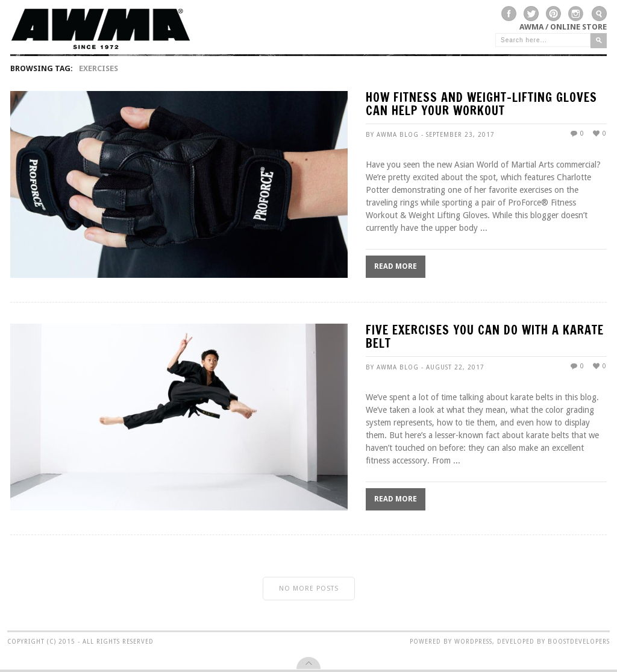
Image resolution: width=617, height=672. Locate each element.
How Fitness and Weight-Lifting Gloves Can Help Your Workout (481, 105)
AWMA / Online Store (563, 27)
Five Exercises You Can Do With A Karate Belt (485, 338)
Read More (396, 266)
